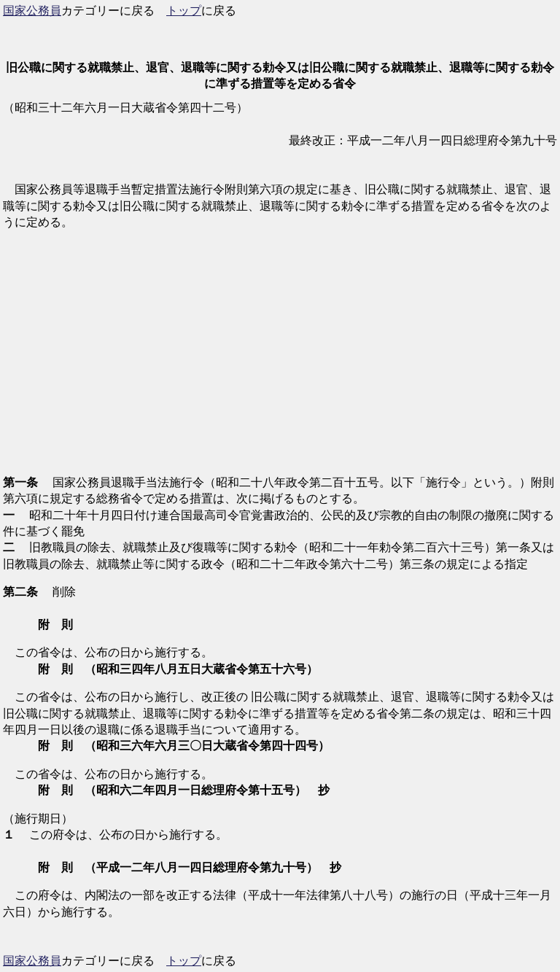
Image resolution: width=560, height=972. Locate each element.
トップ (184, 11)
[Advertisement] (280, 361)
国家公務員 (32, 11)
